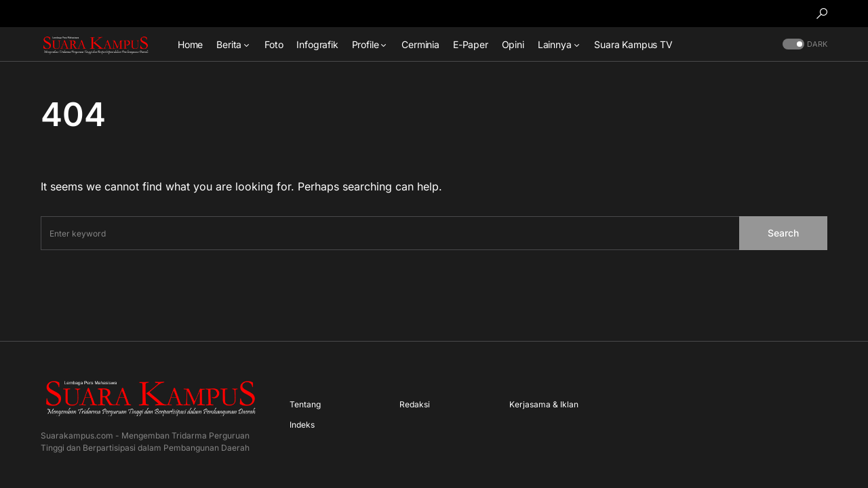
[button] (822, 14)
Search (783, 233)
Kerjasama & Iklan (544, 404)
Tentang (305, 404)
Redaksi (415, 404)
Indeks (302, 425)
